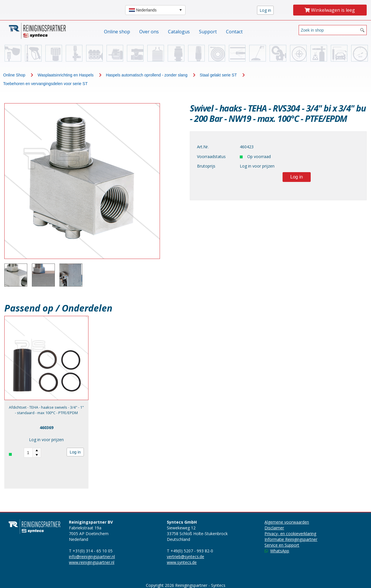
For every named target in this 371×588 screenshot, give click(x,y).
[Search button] (362, 30)
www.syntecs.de (182, 562)
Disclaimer (274, 528)
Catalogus (179, 32)
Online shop (117, 32)
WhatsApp (277, 551)
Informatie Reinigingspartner (291, 539)
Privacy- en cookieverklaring (290, 534)
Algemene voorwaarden (287, 522)
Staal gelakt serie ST (218, 75)
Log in (75, 452)
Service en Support (282, 545)
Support (208, 32)
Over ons (149, 32)
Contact (234, 32)
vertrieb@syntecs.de (185, 557)
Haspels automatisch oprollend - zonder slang (147, 75)
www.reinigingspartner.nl (92, 562)
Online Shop (14, 75)
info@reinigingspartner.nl (92, 557)
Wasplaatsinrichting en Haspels (66, 75)
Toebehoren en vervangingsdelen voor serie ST (45, 84)
